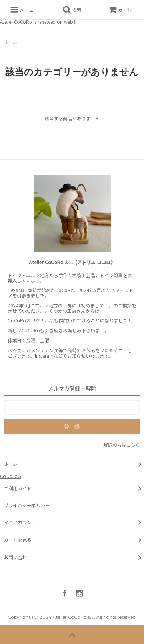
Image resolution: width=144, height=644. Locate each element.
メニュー (24, 10)
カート (120, 10)
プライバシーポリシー (27, 505)
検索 (72, 10)
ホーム (11, 42)
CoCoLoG (11, 476)
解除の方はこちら (122, 444)
